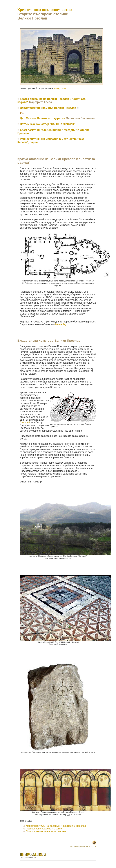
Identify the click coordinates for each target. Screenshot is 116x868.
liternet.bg (61, 324)
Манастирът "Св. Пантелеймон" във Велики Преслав (56, 826)
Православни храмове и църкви (44, 829)
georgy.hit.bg (60, 88)
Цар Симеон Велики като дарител (43, 118)
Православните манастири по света (46, 831)
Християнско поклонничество (45, 10)
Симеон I (25, 422)
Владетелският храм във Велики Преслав (48, 108)
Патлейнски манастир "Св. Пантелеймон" (48, 124)
